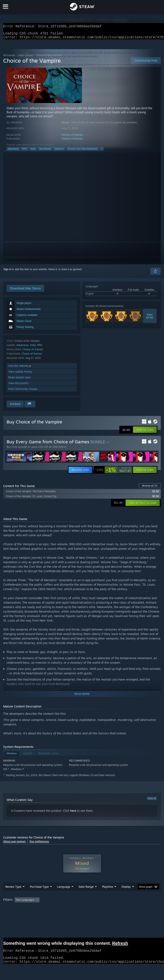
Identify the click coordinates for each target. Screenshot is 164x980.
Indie (33, 151)
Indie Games (26, 58)
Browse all (150, 488)
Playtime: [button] (101, 908)
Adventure (13, 151)
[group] (82, 911)
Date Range (86, 895)
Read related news (20, 380)
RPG (25, 151)
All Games (9, 58)
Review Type (13, 895)
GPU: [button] (51, 914)
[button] (145, 432)
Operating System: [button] (15, 914)
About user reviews (14, 844)
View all (152, 801)
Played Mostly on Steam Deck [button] (132, 908)
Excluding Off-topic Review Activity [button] (68, 908)
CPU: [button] (37, 914)
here (73, 813)
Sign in (7, 272)
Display (126, 895)
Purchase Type (39, 895)
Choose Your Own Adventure (83, 151)
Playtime (108, 895)
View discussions (18, 386)
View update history (20, 374)
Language (64, 895)
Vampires (59, 151)
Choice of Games (72, 137)
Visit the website (20, 368)
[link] (113, 472)
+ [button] (102, 151)
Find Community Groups (23, 391)
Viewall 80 (150, 318)
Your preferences (39, 844)
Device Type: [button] (70, 914)
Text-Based (45, 151)
